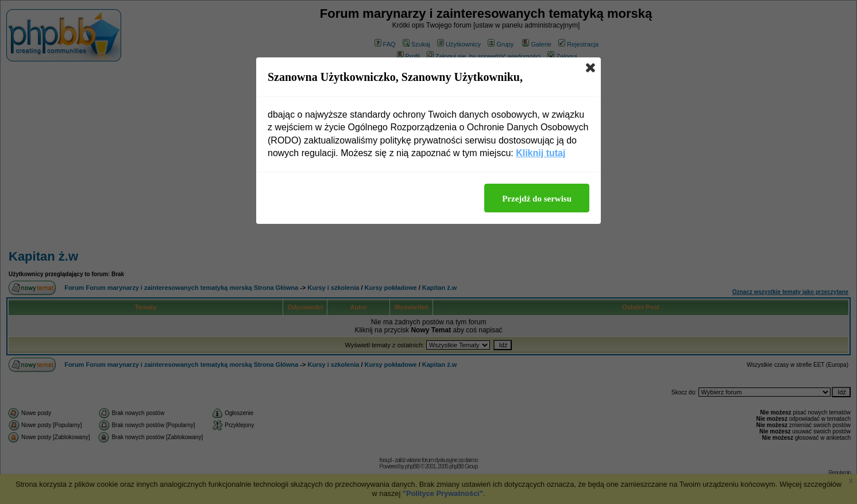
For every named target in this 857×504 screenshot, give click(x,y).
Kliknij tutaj (541, 153)
